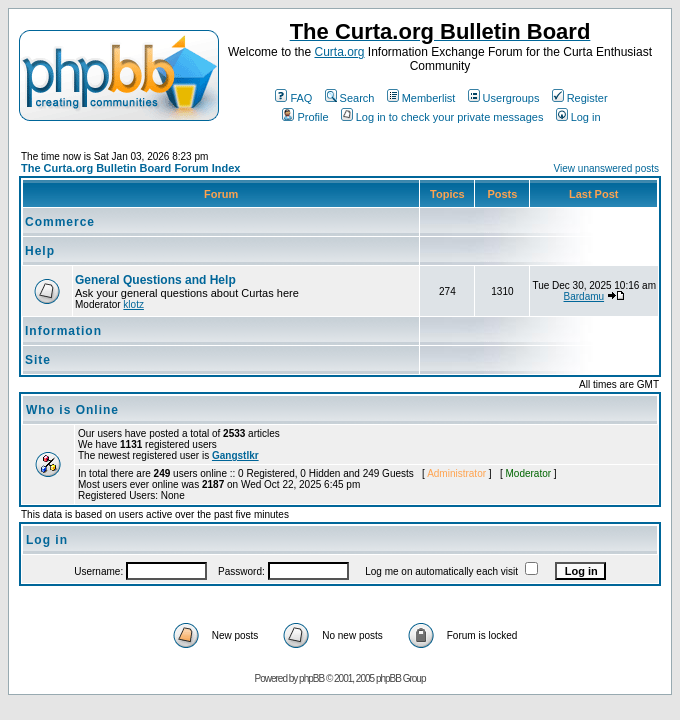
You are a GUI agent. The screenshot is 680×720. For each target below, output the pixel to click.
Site (38, 360)
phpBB (311, 678)
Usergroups (504, 98)
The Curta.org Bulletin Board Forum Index (130, 168)
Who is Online (72, 410)
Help (40, 251)
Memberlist (421, 98)
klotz (133, 304)
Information (63, 331)
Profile (305, 117)
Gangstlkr (235, 455)
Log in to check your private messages (442, 117)
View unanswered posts (606, 168)
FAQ (293, 98)
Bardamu (584, 296)
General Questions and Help (155, 280)
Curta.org (339, 52)
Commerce (60, 222)
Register (580, 98)
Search (350, 98)
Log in (578, 117)
